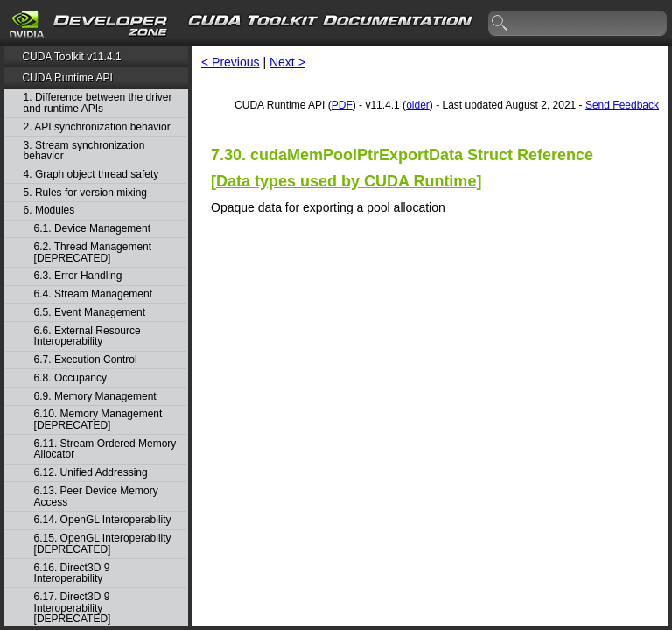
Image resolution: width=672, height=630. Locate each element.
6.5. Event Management (90, 313)
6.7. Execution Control (86, 360)
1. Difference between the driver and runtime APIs (98, 103)
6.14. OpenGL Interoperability (103, 520)
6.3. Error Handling (78, 276)
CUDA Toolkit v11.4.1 (71, 57)
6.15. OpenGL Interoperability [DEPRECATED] (103, 544)
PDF (342, 105)
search (500, 24)
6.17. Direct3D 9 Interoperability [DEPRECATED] (73, 608)
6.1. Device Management (92, 229)
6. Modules (49, 210)
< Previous (231, 62)
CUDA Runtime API (67, 78)
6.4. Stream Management (93, 294)
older (418, 105)
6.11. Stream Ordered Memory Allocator (105, 449)
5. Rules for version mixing (85, 193)
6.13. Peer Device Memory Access (96, 497)
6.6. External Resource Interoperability (87, 336)
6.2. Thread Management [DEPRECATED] (93, 252)
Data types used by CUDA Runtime (346, 181)
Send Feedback (622, 105)
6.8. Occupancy (70, 378)
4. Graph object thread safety (91, 175)
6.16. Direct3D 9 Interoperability (72, 574)
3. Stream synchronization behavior (84, 151)
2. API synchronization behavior (97, 127)
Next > (287, 62)
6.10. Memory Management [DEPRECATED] (98, 420)
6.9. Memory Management (95, 397)
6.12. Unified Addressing (91, 473)
